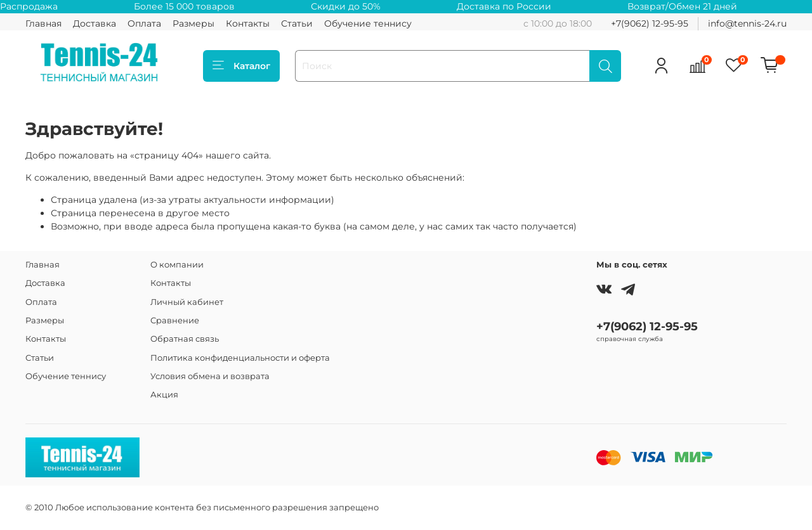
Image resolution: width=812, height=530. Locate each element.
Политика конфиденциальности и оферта (240, 358)
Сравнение (175, 320)
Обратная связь (185, 339)
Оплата (144, 23)
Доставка (95, 23)
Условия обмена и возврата (210, 376)
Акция (164, 395)
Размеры (193, 23)
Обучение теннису (368, 23)
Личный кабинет (187, 302)
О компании (177, 265)
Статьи (297, 23)
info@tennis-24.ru (747, 23)
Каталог (241, 66)
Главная (43, 23)
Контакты (248, 23)
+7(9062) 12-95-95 (650, 23)
